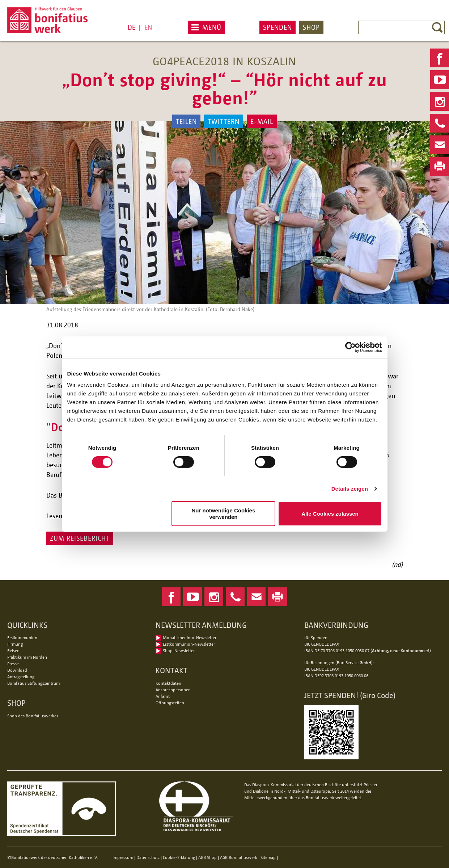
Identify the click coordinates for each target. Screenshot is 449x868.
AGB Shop (207, 857)
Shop (311, 27)
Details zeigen (350, 489)
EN (148, 27)
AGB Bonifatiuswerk (239, 857)
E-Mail (262, 121)
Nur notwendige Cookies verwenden (223, 513)
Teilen (186, 121)
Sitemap (268, 857)
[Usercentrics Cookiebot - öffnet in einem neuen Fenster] (350, 347)
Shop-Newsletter (179, 651)
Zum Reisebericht (80, 538)
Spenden (278, 27)
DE (132, 27)
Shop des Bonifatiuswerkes (33, 716)
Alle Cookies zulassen (330, 514)
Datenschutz (148, 857)
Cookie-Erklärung (179, 857)
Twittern (224, 121)
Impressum (123, 857)
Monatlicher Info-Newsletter (190, 638)
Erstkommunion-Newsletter (189, 644)
